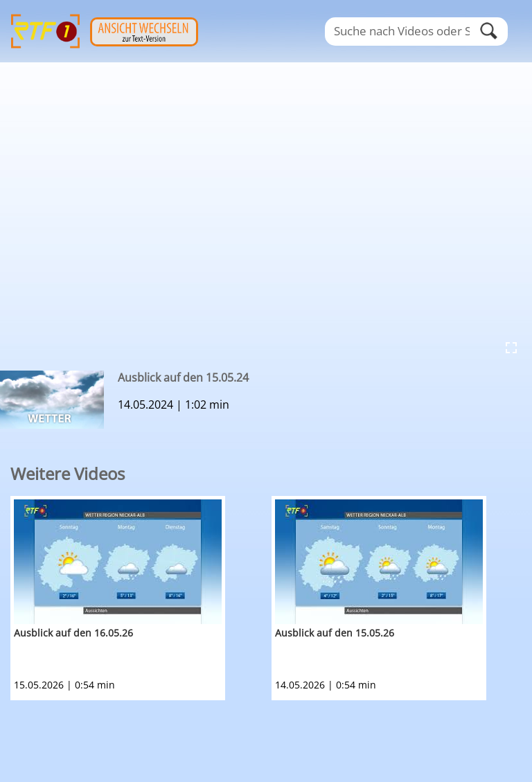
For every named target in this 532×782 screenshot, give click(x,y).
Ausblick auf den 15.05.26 (335, 633)
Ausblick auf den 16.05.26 (73, 633)
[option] (141, 598)
